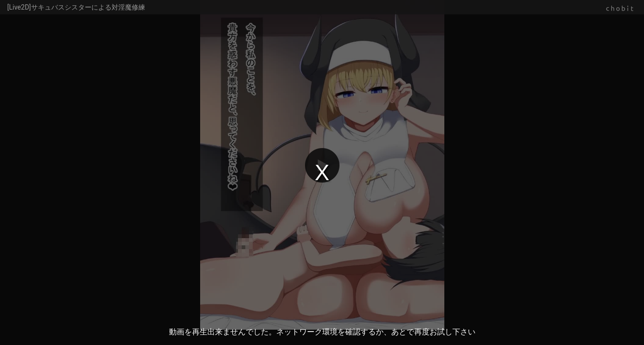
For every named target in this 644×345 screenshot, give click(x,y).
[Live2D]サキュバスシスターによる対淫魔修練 (76, 7)
